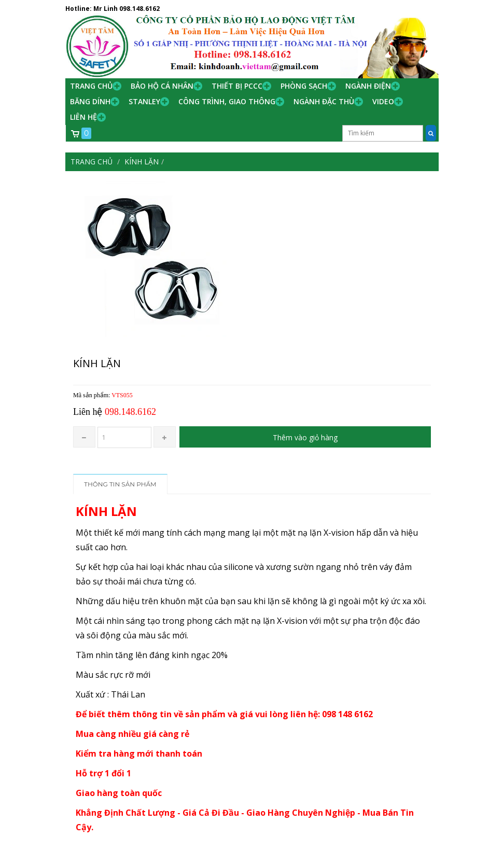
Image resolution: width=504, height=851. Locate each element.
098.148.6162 (139, 9)
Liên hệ (83, 117)
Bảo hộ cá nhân (162, 86)
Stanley (144, 101)
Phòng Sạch (304, 86)
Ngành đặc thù (324, 101)
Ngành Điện (368, 86)
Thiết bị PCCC (237, 86)
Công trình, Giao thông (227, 101)
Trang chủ (91, 86)
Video (383, 101)
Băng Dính (90, 101)
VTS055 (122, 395)
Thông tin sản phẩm (120, 484)
